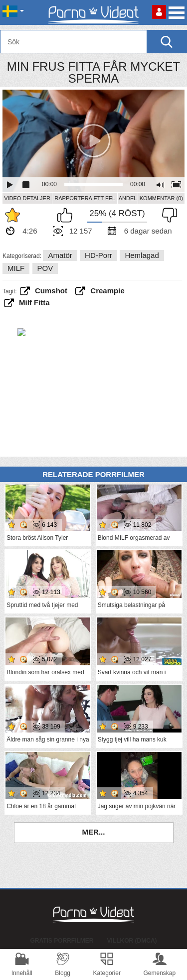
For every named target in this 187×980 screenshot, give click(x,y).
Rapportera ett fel (85, 198)
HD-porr (98, 255)
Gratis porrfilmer (62, 941)
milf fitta (34, 303)
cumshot (51, 291)
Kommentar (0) (161, 198)
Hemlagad (142, 255)
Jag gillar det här (67, 215)
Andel (128, 198)
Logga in (159, 12)
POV (45, 268)
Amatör (60, 255)
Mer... (94, 832)
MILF (16, 268)
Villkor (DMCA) (132, 941)
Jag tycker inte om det (167, 215)
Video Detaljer (27, 198)
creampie (107, 291)
